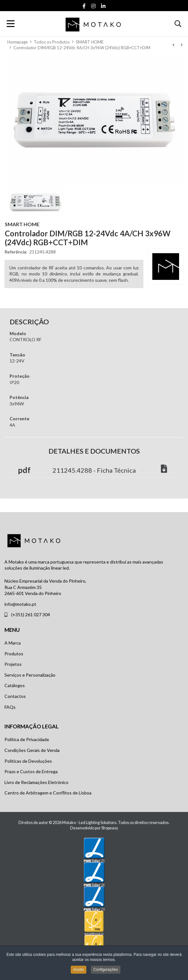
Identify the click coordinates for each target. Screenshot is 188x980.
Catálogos (15, 685)
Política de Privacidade (27, 739)
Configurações (106, 970)
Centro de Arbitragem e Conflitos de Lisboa (48, 793)
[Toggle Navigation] (11, 24)
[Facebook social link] (84, 6)
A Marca (13, 643)
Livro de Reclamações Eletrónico (36, 782)
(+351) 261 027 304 (31, 615)
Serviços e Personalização (30, 675)
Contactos (15, 696)
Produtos (14, 654)
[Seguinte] (182, 45)
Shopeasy (110, 828)
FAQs (10, 707)
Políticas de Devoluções (28, 761)
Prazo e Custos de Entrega (31, 771)
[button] (178, 24)
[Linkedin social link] (103, 6)
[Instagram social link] (94, 6)
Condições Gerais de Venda (32, 750)
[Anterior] (174, 45)
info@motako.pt (20, 604)
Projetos (13, 664)
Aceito (79, 970)
